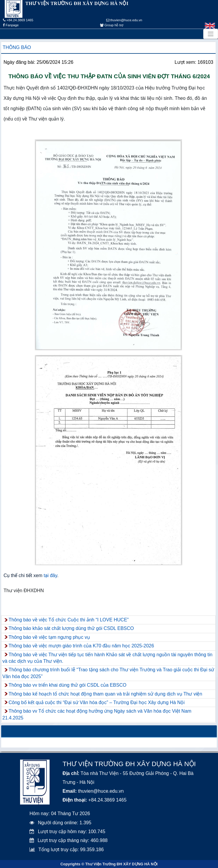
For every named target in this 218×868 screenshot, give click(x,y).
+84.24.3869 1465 (18, 20)
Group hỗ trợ (112, 25)
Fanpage (11, 25)
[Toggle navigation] (211, 34)
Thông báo (17, 47)
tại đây (50, 575)
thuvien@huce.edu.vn (124, 20)
